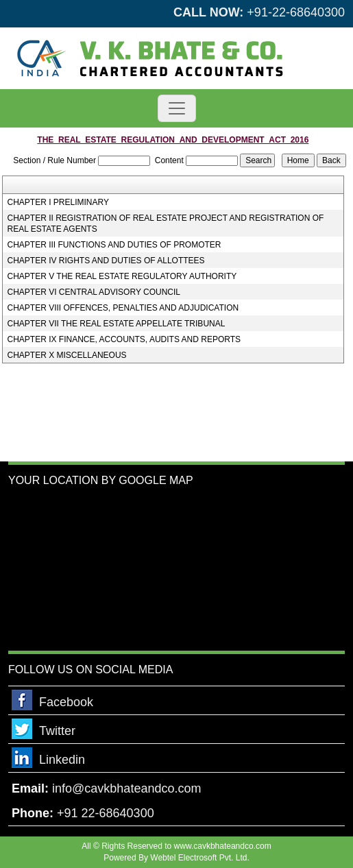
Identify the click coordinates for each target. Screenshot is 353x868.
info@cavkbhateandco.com (126, 788)
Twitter (57, 731)
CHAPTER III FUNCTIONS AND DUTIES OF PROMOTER (114, 245)
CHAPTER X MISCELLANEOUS (67, 355)
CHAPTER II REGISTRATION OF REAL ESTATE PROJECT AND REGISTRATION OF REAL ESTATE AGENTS (166, 224)
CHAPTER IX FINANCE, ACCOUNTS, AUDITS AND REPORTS (124, 339)
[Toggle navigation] (177, 108)
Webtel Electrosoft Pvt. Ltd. (200, 858)
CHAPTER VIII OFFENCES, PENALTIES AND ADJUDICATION (123, 308)
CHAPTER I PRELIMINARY (58, 202)
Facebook (66, 702)
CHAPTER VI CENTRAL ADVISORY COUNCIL (94, 292)
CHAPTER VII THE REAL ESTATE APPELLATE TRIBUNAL (117, 324)
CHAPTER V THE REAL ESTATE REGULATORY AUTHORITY (122, 276)
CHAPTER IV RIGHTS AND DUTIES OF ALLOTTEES (106, 261)
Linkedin (62, 760)
